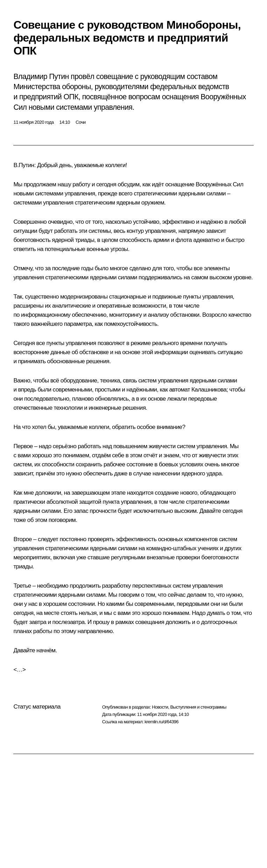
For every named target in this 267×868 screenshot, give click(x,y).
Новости (160, 707)
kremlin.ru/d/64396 (161, 722)
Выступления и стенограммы (198, 707)
